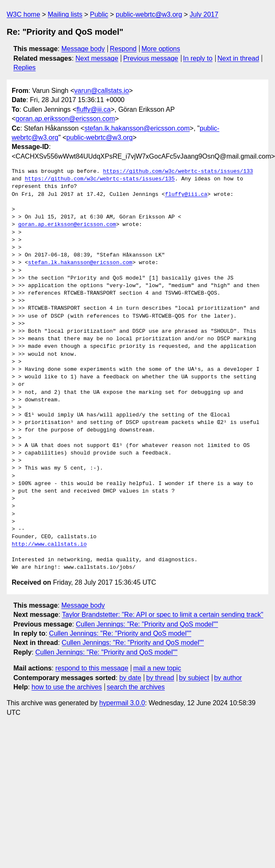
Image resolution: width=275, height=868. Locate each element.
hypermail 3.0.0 (122, 703)
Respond (123, 49)
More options (161, 49)
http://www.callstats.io (49, 544)
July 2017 (204, 14)
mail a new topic (157, 668)
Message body (83, 49)
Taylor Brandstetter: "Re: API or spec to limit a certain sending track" (163, 615)
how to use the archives (67, 687)
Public (99, 14)
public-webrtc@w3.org (149, 14)
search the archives (136, 687)
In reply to (198, 58)
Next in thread (238, 58)
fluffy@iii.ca (94, 109)
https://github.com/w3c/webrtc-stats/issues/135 (100, 179)
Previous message (151, 58)
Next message (97, 58)
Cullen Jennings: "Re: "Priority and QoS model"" (147, 624)
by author (228, 678)
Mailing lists (65, 14)
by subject (194, 678)
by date (130, 678)
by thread (160, 678)
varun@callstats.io (102, 91)
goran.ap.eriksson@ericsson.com (65, 119)
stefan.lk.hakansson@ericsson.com (137, 128)
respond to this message (92, 668)
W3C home (23, 14)
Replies (24, 68)
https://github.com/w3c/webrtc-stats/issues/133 (178, 172)
